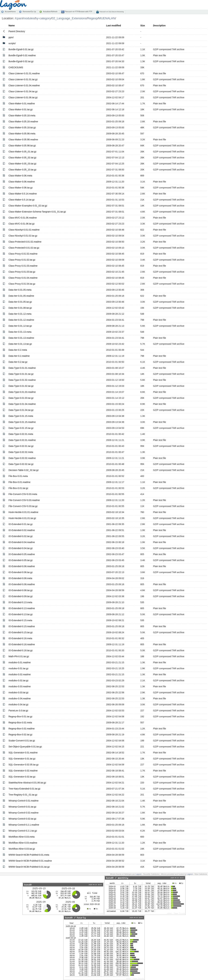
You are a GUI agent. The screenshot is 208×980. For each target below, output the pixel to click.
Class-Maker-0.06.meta (20, 176)
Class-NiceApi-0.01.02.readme (24, 230)
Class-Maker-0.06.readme (22, 182)
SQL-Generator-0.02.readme (23, 771)
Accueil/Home (10, 12)
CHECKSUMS (16, 67)
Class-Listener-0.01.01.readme (24, 73)
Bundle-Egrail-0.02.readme (22, 55)
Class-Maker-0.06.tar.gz (21, 188)
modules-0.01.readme (19, 662)
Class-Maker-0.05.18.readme (23, 122)
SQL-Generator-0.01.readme (23, 753)
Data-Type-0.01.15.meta (21, 416)
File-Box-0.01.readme (19, 482)
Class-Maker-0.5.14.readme (23, 194)
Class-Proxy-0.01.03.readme (23, 266)
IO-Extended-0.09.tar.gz (21, 596)
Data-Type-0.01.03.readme (22, 392)
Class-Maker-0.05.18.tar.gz (22, 128)
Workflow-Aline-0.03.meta (21, 837)
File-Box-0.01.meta (18, 476)
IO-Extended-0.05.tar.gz (21, 560)
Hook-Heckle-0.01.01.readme (23, 512)
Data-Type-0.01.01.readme (22, 368)
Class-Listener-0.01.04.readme (24, 85)
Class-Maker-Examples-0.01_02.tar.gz (28, 206)
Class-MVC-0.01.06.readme (23, 218)
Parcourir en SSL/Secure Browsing (111, 12)
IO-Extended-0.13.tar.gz (21, 614)
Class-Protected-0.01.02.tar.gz (24, 248)
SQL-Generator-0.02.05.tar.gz (23, 765)
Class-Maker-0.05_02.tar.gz (22, 158)
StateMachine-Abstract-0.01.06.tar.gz (27, 783)
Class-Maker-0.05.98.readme (23, 140)
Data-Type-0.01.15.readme (22, 422)
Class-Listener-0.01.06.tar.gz (23, 97)
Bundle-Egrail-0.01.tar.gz (21, 49)
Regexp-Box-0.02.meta (20, 723)
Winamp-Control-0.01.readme (23, 801)
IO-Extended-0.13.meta (20, 602)
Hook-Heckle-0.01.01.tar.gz (22, 518)
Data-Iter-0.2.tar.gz (18, 362)
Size (143, 26)
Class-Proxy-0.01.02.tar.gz (22, 260)
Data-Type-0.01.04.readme (22, 404)
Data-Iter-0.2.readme (19, 356)
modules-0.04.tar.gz (18, 705)
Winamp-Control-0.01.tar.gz (22, 807)
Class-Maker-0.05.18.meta (22, 115)
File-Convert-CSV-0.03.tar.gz (23, 506)
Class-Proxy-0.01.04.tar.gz (22, 284)
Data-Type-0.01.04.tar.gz (21, 410)
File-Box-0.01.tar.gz (18, 488)
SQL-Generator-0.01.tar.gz (22, 759)
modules (29, 18)
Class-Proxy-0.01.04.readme (23, 278)
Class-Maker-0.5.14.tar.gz (21, 200)
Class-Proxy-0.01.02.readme (23, 254)
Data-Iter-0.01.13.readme (21, 338)
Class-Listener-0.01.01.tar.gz (23, 79)
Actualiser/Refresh (50, 12)
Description (159, 26)
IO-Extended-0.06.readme (22, 566)
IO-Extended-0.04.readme (22, 542)
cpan (19, 18)
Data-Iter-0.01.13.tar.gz (20, 344)
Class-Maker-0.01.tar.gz (21, 109)
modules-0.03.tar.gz (18, 692)
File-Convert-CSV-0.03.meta (23, 494)
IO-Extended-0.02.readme (22, 530)
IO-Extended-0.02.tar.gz (21, 536)
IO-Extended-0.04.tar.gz (21, 548)
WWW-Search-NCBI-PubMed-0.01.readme (30, 861)
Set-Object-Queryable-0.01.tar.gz (25, 747)
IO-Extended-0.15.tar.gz (21, 632)
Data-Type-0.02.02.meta (21, 452)
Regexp (92, 18)
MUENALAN (107, 18)
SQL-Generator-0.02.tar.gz (22, 777)
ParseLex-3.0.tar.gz (18, 711)
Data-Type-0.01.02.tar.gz (21, 386)
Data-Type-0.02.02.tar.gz (21, 464)
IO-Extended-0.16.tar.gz (21, 650)
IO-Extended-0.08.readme (22, 584)
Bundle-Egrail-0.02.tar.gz (21, 61)
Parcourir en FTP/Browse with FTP (78, 12)
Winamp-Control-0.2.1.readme (24, 825)
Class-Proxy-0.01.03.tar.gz (22, 272)
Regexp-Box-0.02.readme (21, 729)
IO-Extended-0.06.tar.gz (21, 572)
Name (12, 26)
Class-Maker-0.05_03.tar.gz (22, 164)
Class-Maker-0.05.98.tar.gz (22, 146)
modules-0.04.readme (19, 698)
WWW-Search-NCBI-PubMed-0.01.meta (29, 855)
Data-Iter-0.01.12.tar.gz (20, 326)
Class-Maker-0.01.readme (22, 103)
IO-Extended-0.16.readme (22, 644)
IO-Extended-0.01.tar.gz (21, 524)
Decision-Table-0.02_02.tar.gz (23, 470)
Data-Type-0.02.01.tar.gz (21, 446)
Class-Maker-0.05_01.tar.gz (22, 152)
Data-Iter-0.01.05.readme (21, 296)
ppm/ (11, 37)
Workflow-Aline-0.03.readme (23, 843)
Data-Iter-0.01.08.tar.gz (20, 308)
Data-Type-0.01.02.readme (22, 380)
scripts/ (12, 43)
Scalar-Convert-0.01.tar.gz (22, 741)
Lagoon (139, 874)
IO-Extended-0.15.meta (20, 620)
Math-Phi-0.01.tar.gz (19, 656)
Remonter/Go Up (29, 12)
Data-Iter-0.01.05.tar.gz (20, 302)
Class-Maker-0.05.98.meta (22, 134)
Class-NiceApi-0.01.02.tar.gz (23, 236)
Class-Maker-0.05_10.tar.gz (22, 170)
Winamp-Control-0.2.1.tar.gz (23, 831)
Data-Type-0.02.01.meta (21, 434)
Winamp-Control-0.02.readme (23, 813)
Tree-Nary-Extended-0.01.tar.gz (24, 789)
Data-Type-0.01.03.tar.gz (21, 398)
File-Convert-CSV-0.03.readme (24, 500)
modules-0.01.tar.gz (18, 668)
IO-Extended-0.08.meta (20, 578)
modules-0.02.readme (19, 674)
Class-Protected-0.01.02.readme (25, 242)
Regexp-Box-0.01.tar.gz (20, 717)
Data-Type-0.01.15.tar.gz (21, 428)
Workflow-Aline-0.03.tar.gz (22, 849)
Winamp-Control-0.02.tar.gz (22, 819)
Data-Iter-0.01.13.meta (20, 332)
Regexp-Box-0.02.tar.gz (20, 735)
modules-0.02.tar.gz (18, 680)
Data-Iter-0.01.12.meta (20, 314)
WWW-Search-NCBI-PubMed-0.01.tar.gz (29, 867)
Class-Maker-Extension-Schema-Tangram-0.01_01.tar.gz (37, 212)
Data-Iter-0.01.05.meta (20, 290)
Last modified (114, 26)
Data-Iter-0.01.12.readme (21, 320)
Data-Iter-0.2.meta (18, 350)
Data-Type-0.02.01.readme (22, 440)
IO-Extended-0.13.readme (22, 608)
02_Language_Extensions (69, 18)
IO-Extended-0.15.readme (22, 626)
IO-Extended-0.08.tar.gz (21, 590)
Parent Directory (17, 31)
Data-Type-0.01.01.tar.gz (21, 374)
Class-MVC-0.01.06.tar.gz (21, 224)
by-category (43, 18)
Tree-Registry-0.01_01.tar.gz (23, 795)
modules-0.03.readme (19, 686)
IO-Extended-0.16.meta (20, 638)
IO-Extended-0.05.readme (22, 554)
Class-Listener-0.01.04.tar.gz (23, 91)
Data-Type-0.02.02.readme (22, 458)
